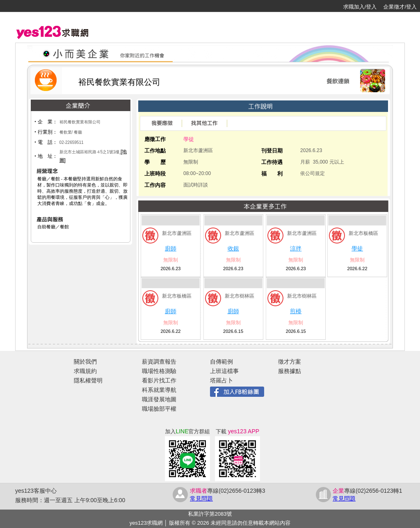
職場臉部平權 (159, 409)
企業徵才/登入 (400, 7)
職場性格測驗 (159, 371)
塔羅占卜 (221, 380)
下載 (237, 431)
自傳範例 (221, 362)
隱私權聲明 (88, 380)
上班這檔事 (224, 371)
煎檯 (296, 311)
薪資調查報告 (159, 362)
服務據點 (290, 371)
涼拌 (296, 248)
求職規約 (85, 371)
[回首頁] (33, 6)
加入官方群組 (187, 431)
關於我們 (85, 362)
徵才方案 (290, 362)
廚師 (171, 248)
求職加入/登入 (360, 7)
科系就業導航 (159, 390)
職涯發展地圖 (159, 399)
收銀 (233, 248)
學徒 (357, 248)
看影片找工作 (159, 380)
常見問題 (201, 498)
